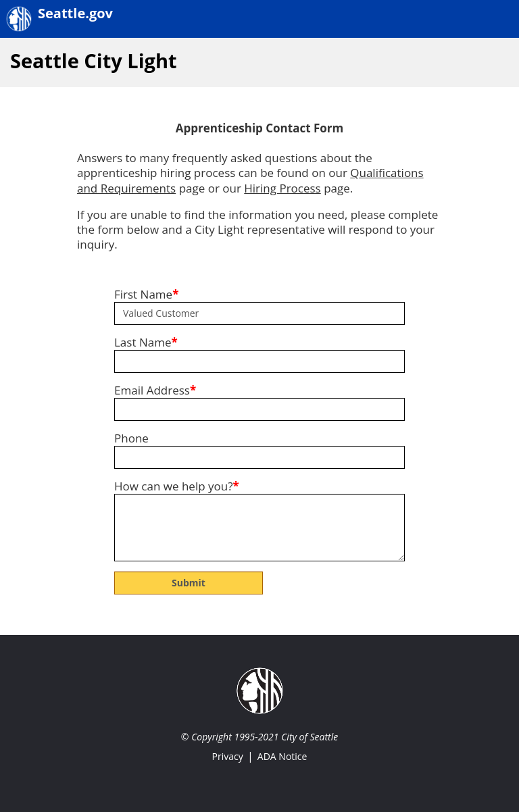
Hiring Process (282, 188)
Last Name (146, 342)
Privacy (228, 756)
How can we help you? (177, 486)
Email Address (155, 390)
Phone (131, 438)
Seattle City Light (94, 60)
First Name (146, 295)
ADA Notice (282, 756)
